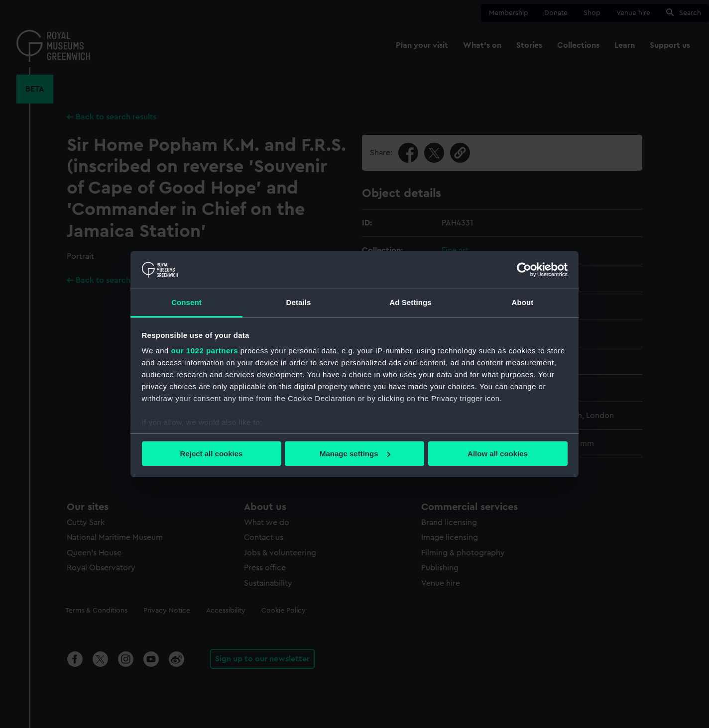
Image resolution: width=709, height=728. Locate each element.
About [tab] (523, 302)
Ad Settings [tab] (410, 302)
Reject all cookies (212, 454)
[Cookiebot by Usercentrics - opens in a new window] (524, 270)
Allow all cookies (498, 454)
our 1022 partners (205, 351)
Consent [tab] (186, 302)
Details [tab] (299, 302)
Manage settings (355, 454)
